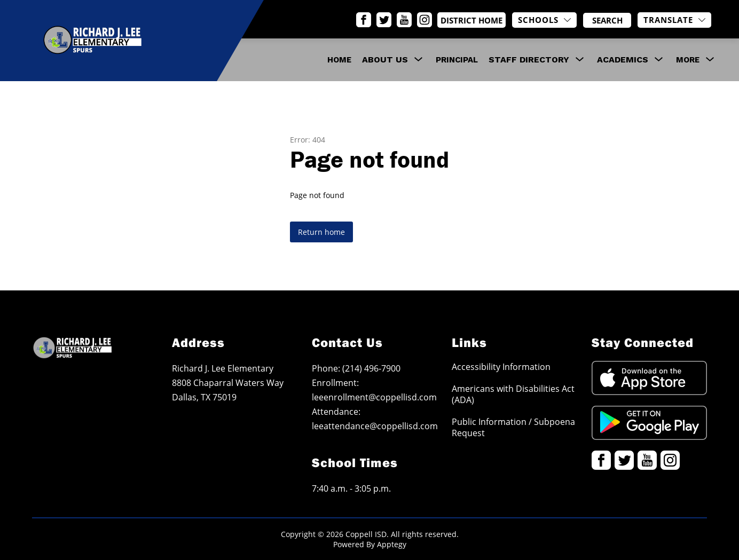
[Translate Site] (674, 20)
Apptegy (392, 544)
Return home (321, 232)
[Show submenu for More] (688, 60)
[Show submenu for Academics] (623, 60)
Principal (457, 60)
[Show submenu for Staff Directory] (529, 60)
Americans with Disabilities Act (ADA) (513, 394)
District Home (482, 20)
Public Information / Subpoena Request (513, 427)
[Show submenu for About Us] (385, 60)
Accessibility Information (501, 366)
